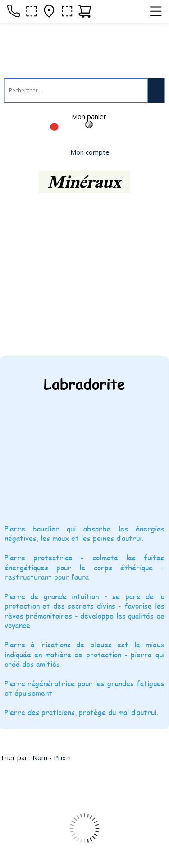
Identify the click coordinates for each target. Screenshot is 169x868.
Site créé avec (41, 856)
